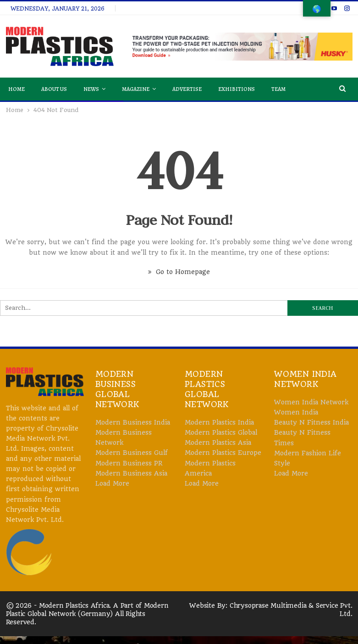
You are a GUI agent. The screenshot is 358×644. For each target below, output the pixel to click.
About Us (54, 89)
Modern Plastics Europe (223, 453)
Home (17, 89)
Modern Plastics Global (221, 432)
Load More (112, 483)
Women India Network (311, 402)
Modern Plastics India (219, 422)
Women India (296, 412)
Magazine (136, 89)
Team (278, 89)
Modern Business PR (129, 463)
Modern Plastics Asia (218, 442)
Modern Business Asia (131, 473)
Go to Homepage (179, 272)
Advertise (187, 89)
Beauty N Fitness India (311, 422)
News (91, 89)
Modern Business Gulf (132, 453)
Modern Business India (133, 422)
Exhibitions (237, 89)
